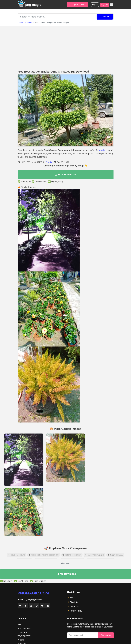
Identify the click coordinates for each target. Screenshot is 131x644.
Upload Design (78, 4)
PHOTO (21, 640)
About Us (74, 602)
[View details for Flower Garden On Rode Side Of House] (24, 512)
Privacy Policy (76, 611)
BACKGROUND (25, 628)
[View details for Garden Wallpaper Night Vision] (24, 460)
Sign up (104, 5)
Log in (95, 5)
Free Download (65, 175)
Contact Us (75, 606)
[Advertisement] (65, 47)
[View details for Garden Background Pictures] (65, 458)
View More (66, 563)
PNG (20, 625)
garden (103, 150)
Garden (29, 23)
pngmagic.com (33, 593)
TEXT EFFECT (24, 636)
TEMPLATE (23, 632)
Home (20, 23)
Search (105, 17)
